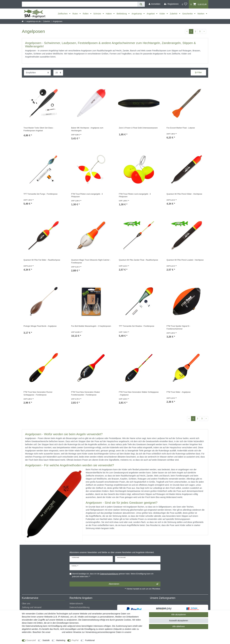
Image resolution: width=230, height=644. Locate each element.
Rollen (86, 14)
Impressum (56, 632)
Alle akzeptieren (179, 615)
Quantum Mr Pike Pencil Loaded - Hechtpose (185, 260)
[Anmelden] (154, 4)
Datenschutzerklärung (80, 607)
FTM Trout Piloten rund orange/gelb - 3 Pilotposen (135, 195)
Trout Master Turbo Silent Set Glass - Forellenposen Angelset (39, 129)
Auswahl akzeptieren (179, 621)
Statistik (46, 640)
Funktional (90, 640)
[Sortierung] (37, 73)
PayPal (75, 640)
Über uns (26, 604)
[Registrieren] (171, 4)
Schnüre (98, 14)
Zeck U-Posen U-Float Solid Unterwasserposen (138, 128)
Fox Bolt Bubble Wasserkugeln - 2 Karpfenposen (91, 326)
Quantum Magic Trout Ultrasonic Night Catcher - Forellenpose (91, 261)
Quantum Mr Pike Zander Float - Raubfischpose (138, 260)
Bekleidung (122, 14)
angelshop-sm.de (34, 21)
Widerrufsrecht (76, 604)
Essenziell (31, 640)
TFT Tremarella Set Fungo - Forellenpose (40, 194)
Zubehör (174, 14)
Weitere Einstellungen (107, 640)
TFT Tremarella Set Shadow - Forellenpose (136, 326)
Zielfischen (63, 14)
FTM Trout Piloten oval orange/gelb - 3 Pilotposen (87, 195)
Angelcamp (137, 14)
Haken (109, 14)
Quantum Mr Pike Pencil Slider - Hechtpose (184, 194)
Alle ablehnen (179, 626)
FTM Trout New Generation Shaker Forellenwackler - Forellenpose (86, 393)
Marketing (61, 640)
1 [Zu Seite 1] (191, 31)
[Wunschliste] (185, 4)
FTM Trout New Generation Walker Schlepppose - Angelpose (139, 393)
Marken (201, 14)
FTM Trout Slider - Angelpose (179, 392)
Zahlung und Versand (32, 607)
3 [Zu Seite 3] (200, 31)
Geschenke (188, 14)
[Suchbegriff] (80, 4)
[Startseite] (23, 21)
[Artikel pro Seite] (58, 73)
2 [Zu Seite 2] (196, 31)
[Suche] (141, 4)
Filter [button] (198, 73)
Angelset (151, 14)
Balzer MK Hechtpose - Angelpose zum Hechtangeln (87, 129)
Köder (162, 14)
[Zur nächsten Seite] (204, 32)
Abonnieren (133, 584)
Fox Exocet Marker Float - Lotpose (181, 128)
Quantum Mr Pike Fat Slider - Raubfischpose (42, 260)
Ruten (75, 14)
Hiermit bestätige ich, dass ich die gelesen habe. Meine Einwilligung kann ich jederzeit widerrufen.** (113, 575)
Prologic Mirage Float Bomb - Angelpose (40, 326)
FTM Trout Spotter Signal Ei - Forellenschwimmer (178, 327)
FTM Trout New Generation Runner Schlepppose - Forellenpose (38, 393)
